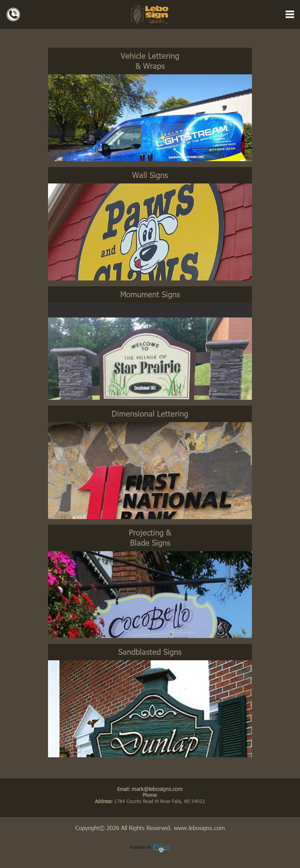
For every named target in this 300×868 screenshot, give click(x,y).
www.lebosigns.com (199, 828)
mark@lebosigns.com (157, 789)
